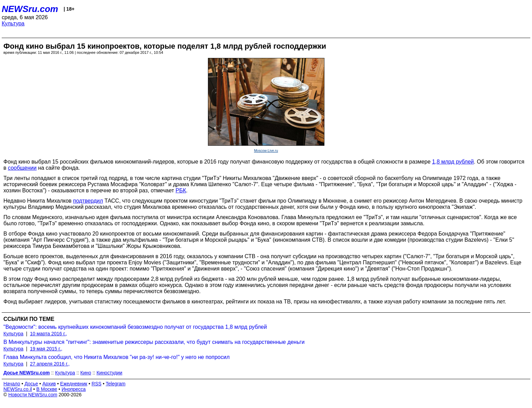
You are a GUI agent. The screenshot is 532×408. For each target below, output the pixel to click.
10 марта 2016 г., (48, 334)
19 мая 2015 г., (46, 349)
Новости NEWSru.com (33, 395)
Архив (49, 384)
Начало (12, 384)
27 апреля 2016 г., (50, 364)
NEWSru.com (30, 9)
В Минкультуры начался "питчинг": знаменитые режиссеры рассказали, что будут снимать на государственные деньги (154, 342)
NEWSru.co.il (18, 389)
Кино (86, 373)
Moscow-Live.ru (266, 151)
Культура (13, 23)
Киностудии (109, 373)
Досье (31, 384)
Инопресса (74, 389)
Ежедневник (74, 384)
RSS (96, 384)
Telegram (116, 384)
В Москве (47, 389)
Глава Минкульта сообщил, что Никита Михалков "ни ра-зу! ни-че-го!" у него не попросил (116, 357)
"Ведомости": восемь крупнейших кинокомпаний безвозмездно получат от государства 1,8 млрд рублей (135, 327)
